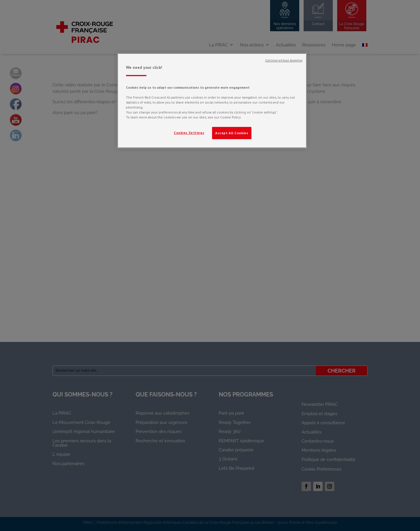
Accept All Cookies (232, 133)
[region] (212, 101)
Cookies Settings (189, 133)
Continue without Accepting (284, 60)
